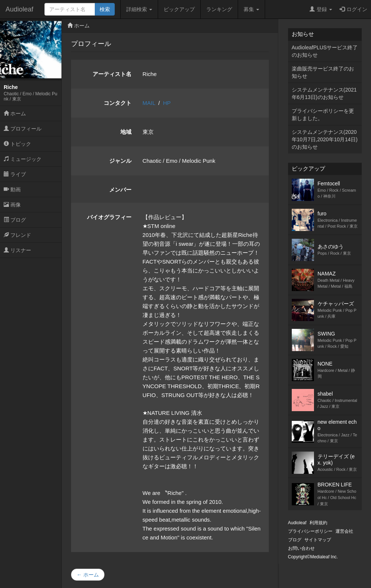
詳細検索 (139, 9)
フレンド (17, 235)
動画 (12, 189)
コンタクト (118, 103)
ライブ (15, 174)
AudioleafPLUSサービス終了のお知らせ (325, 51)
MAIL (149, 103)
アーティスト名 (112, 74)
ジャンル (120, 161)
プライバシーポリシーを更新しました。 (323, 115)
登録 (321, 9)
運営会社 (344, 531)
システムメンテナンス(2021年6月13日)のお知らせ (324, 93)
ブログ (15, 220)
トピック (17, 144)
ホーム (15, 113)
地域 (126, 132)
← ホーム (88, 575)
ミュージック (23, 159)
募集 (251, 9)
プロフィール (23, 129)
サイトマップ (318, 540)
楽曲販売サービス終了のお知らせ (323, 72)
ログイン (353, 9)
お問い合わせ (301, 548)
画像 (12, 205)
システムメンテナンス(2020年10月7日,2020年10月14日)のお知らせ (325, 139)
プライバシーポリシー (310, 531)
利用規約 (318, 523)
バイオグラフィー (109, 217)
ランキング (219, 9)
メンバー (120, 190)
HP (167, 103)
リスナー (17, 250)
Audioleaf (19, 9)
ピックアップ (179, 9)
